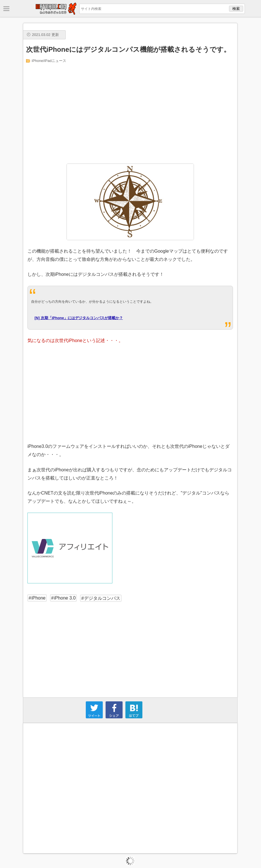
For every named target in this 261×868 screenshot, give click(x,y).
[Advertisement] (130, 113)
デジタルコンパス (102, 598)
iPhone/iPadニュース (49, 61)
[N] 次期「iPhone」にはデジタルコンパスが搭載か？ (79, 318)
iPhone (38, 598)
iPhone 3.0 (65, 598)
